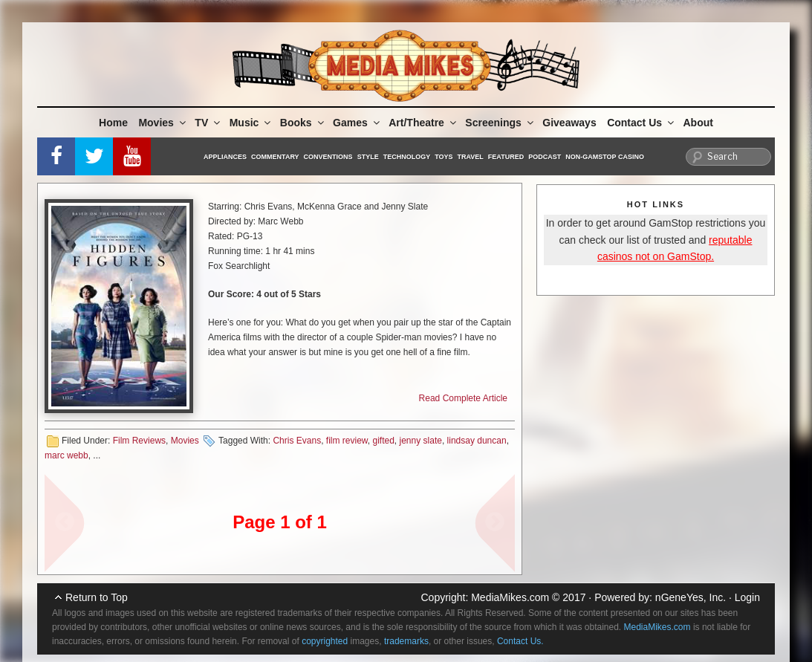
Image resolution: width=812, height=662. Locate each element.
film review (347, 441)
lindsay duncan (477, 441)
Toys (444, 157)
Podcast (545, 157)
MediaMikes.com (510, 597)
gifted (384, 441)
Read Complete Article (463, 398)
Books (303, 123)
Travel (471, 157)
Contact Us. (520, 641)
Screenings (500, 123)
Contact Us (642, 123)
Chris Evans (297, 441)
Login (747, 597)
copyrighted (325, 641)
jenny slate (421, 441)
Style (368, 157)
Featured (506, 157)
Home (113, 123)
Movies (163, 123)
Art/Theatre (423, 123)
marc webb (66, 455)
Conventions (328, 157)
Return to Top (97, 597)
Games (357, 123)
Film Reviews (139, 441)
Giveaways (569, 123)
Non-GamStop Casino (605, 157)
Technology (407, 157)
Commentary (275, 157)
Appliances (225, 157)
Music (251, 123)
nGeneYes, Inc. (691, 597)
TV (208, 123)
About (698, 123)
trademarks (406, 641)
